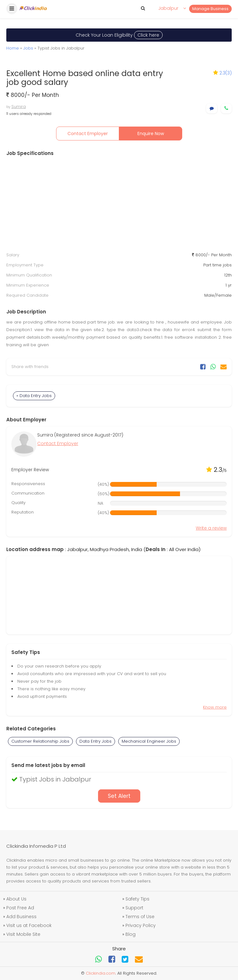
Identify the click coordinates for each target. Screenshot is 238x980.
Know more (215, 707)
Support (134, 908)
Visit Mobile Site (23, 934)
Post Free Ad (20, 908)
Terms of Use (140, 917)
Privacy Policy (141, 925)
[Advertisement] (119, 204)
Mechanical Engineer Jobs (149, 741)
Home (13, 48)
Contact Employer (88, 134)
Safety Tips (137, 899)
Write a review (211, 528)
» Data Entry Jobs (34, 396)
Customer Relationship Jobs (40, 741)
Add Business (21, 917)
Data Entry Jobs (96, 741)
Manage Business (210, 9)
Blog (131, 934)
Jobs (28, 48)
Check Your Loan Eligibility (119, 35)
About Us (16, 899)
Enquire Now (151, 134)
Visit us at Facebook (29, 925)
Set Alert (119, 796)
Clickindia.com (101, 973)
